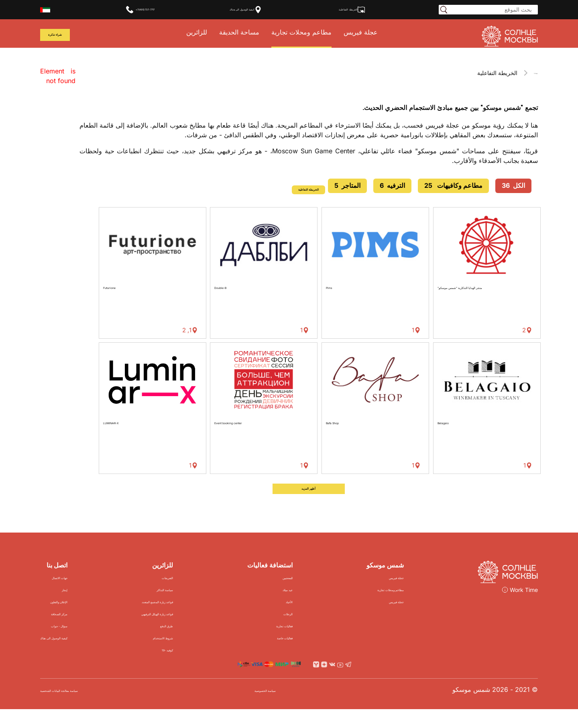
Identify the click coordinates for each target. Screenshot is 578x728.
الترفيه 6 (392, 186)
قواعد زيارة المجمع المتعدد (189, 615)
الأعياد (311, 615)
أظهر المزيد (309, 499)
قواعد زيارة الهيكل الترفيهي (188, 627)
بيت (533, 73)
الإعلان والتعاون (81, 615)
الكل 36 (513, 186)
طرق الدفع (210, 639)
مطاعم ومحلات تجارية (309, 34)
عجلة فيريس (369, 34)
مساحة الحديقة (247, 34)
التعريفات (212, 591)
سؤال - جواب (84, 639)
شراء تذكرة (63, 35)
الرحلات (309, 627)
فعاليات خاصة (301, 651)
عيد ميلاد (308, 603)
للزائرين (205, 34)
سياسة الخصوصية (290, 709)
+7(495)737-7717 (135, 10)
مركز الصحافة (83, 627)
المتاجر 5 (347, 186)
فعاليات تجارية (300, 639)
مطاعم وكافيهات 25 (453, 186)
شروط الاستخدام (202, 651)
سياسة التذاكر (206, 603)
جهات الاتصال (84, 591)
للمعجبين (308, 591)
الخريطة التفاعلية (365, 10)
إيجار (96, 603)
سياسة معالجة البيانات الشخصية (83, 709)
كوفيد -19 (212, 663)
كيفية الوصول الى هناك (251, 10)
